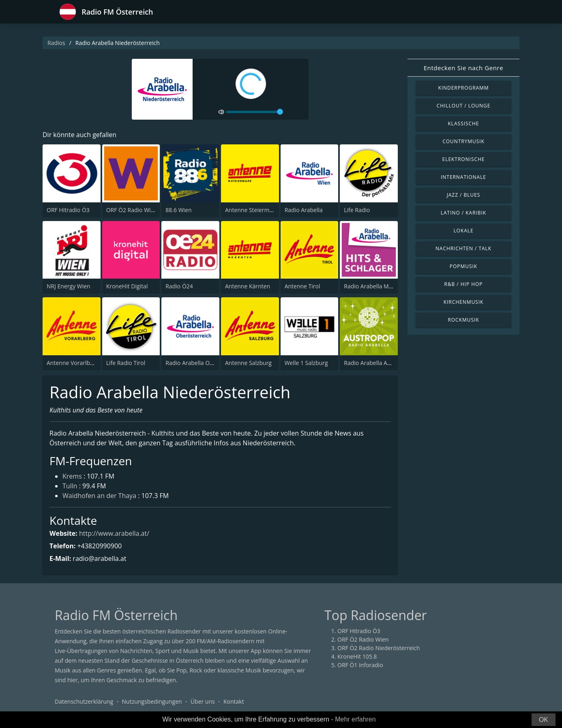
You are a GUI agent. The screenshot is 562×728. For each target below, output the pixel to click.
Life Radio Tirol (126, 363)
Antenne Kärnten (248, 286)
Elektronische (464, 159)
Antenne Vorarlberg (73, 363)
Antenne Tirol (302, 286)
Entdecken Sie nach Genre (464, 68)
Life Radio (357, 210)
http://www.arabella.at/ (114, 533)
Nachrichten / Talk (463, 248)
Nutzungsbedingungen (152, 701)
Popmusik (463, 266)
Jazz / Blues (464, 195)
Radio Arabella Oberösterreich (205, 363)
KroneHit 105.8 (357, 656)
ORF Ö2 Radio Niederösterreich (379, 648)
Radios (56, 43)
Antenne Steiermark (251, 210)
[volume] (255, 112)
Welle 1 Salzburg (306, 363)
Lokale (463, 231)
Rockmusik (463, 320)
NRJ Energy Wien (69, 286)
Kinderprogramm (463, 88)
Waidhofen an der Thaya (99, 496)
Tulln (70, 486)
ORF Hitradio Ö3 (68, 210)
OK (544, 720)
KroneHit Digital (127, 286)
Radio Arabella (304, 210)
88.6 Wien (178, 210)
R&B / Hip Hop (464, 284)
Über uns (203, 701)
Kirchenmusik (464, 302)
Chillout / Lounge (464, 106)
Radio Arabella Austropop (378, 363)
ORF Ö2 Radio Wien (132, 210)
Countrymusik (463, 141)
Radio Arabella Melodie (374, 286)
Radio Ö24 (179, 286)
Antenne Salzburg (248, 363)
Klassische (464, 123)
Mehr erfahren (355, 719)
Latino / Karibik (463, 213)
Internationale (463, 177)
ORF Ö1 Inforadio (360, 665)
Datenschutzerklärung (84, 701)
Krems (72, 476)
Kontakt (234, 701)
